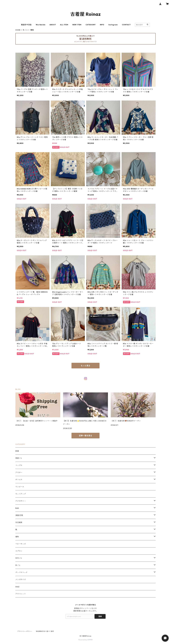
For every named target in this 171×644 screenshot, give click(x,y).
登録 (100, 616)
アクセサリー (21, 501)
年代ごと (19, 558)
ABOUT (53, 25)
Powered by (86, 640)
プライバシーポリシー (25, 631)
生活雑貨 (19, 522)
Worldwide (41, 25)
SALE (17, 587)
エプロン (19, 551)
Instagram (113, 25)
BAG (17, 508)
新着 (17, 451)
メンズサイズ (21, 580)
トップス (19, 465)
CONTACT (126, 25)
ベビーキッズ (21, 544)
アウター (19, 472)
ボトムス (19, 480)
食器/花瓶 (19, 515)
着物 (17, 537)
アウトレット (21, 594)
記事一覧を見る (85, 436)
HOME (18, 30)
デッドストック (21, 572)
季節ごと (19, 458)
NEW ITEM (77, 25)
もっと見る (85, 366)
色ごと (25, 30)
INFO (102, 25)
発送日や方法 (26, 25)
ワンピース (20, 487)
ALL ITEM (64, 25)
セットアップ (21, 494)
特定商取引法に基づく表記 (45, 631)
